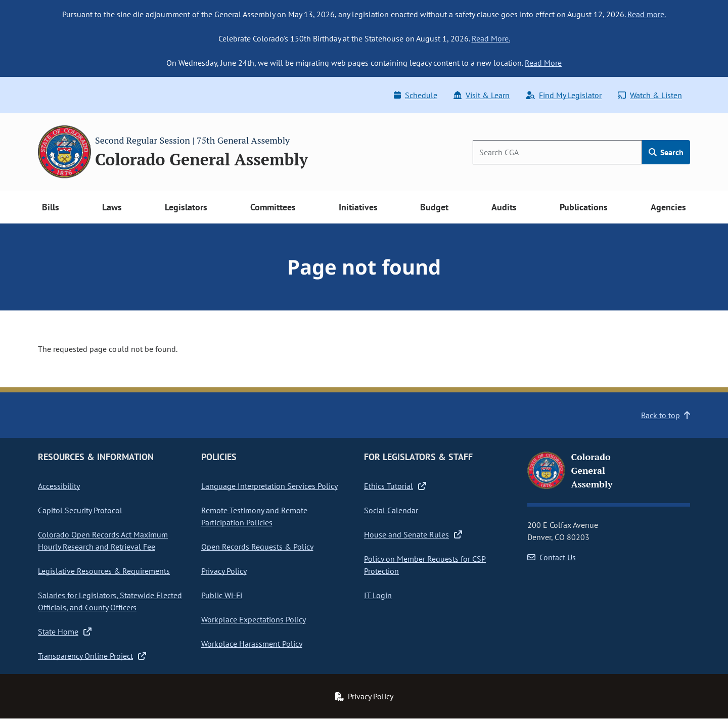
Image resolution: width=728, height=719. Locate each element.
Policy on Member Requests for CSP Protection (425, 565)
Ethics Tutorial (395, 486)
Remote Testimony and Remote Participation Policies (254, 516)
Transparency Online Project (92, 656)
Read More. (491, 38)
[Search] (557, 152)
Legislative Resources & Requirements (104, 571)
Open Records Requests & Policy (257, 547)
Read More (543, 63)
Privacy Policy (224, 571)
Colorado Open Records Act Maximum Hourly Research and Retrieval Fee (103, 541)
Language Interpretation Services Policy (269, 486)
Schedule (416, 95)
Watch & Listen (650, 95)
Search (666, 152)
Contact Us (552, 557)
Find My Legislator (564, 95)
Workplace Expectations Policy (254, 619)
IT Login (378, 595)
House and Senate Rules (413, 534)
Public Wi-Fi (222, 595)
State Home (65, 632)
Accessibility (59, 486)
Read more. (647, 14)
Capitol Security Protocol (80, 510)
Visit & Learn (482, 95)
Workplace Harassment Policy (252, 644)
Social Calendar (391, 510)
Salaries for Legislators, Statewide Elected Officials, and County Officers (110, 601)
